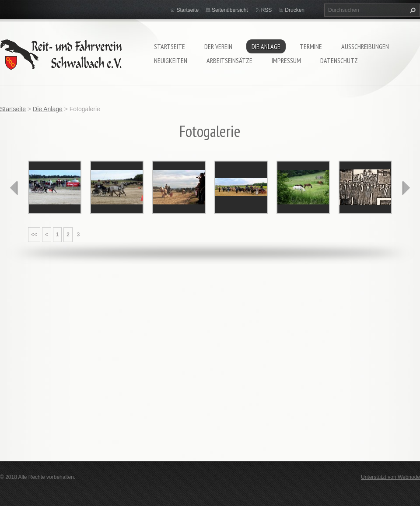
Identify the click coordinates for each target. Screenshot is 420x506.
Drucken (295, 10)
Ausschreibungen (365, 46)
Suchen (412, 10)
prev (14, 188)
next (406, 188)
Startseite (170, 46)
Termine (311, 46)
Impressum (286, 60)
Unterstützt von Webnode (390, 477)
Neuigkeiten (171, 60)
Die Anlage (266, 46)
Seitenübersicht (230, 10)
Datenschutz (339, 60)
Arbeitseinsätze (229, 60)
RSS (267, 10)
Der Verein (218, 46)
